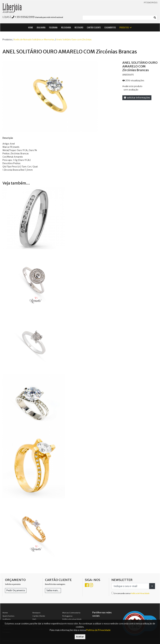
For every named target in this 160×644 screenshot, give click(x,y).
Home (5, 613)
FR (153, 3)
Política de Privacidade (140, 593)
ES (156, 3)
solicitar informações (137, 98)
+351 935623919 (25, 17)
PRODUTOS (126, 27)
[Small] (117, 18)
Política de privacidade (72, 619)
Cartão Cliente (39, 616)
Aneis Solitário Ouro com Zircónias (74, 40)
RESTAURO (79, 27)
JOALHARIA (41, 27)
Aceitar (80, 637)
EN (149, 3)
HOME (31, 27)
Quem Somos (8, 616)
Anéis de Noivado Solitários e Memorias (34, 40)
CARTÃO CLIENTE (94, 27)
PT (145, 3)
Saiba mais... (53, 590)
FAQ (34, 619)
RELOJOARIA (66, 27)
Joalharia (6, 619)
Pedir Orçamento (16, 590)
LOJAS (6, 17)
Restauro (36, 613)
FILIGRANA (53, 27)
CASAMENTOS (110, 27)
